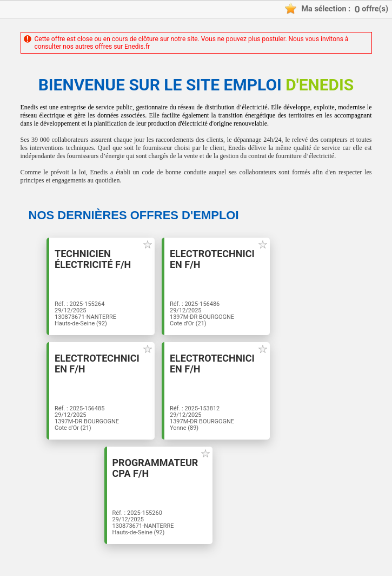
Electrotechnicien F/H (212, 259)
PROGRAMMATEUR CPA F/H (155, 468)
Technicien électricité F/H (93, 259)
